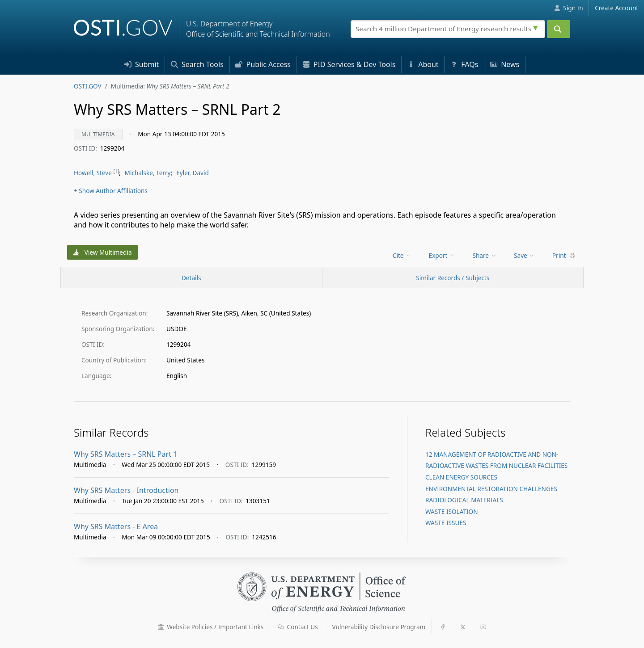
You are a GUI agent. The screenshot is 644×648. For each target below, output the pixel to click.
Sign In (569, 8)
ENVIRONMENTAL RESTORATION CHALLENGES (491, 489)
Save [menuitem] (524, 255)
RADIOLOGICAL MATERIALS (464, 500)
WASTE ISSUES (446, 523)
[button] (161, 627)
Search (197, 64)
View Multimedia (103, 252)
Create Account (616, 8)
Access (263, 64)
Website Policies (211, 627)
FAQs (464, 64)
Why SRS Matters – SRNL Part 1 (125, 454)
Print (564, 255)
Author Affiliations (111, 191)
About (423, 64)
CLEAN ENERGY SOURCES (461, 477)
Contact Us (298, 627)
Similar (453, 278)
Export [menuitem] (442, 255)
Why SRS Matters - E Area (116, 526)
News (505, 64)
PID (349, 64)
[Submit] (559, 29)
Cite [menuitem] (402, 255)
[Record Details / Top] (191, 278)
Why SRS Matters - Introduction (126, 490)
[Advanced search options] (537, 27)
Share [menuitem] (485, 255)
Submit (142, 64)
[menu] (403, 255)
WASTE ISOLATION (452, 511)
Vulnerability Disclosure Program (379, 627)
